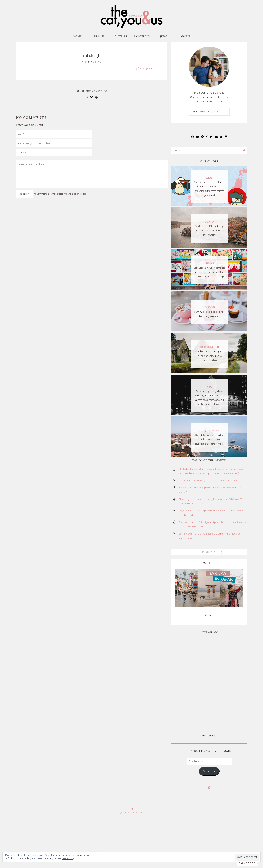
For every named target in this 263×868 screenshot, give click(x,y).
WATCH (209, 615)
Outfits (121, 36)
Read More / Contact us (209, 112)
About (185, 36)
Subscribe (209, 726)
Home (78, 36)
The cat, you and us (148, 68)
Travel (99, 36)
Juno (164, 36)
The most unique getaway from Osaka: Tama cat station (208, 481)
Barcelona (142, 36)
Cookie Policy (68, 858)
